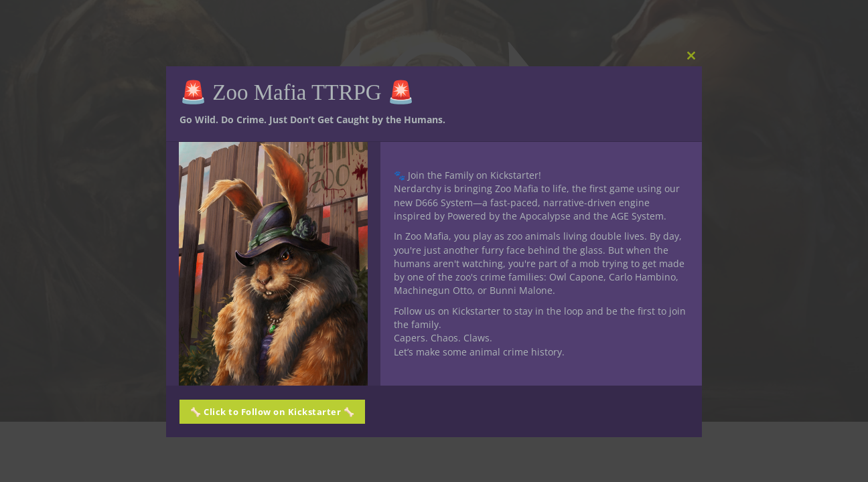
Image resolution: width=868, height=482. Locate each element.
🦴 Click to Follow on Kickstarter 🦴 (272, 412)
